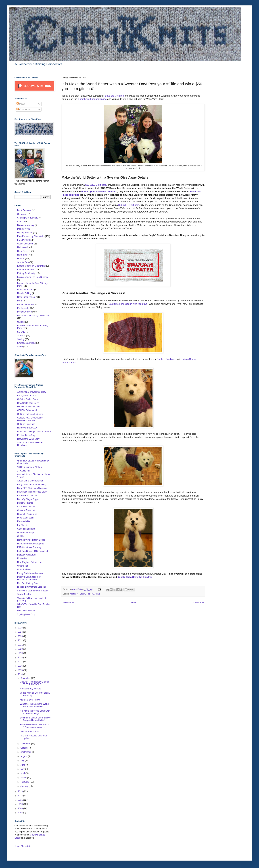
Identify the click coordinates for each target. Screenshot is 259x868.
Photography (23, 308)
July (23, 761)
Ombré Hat (23, 566)
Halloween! (23, 247)
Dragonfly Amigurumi (27, 514)
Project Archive (93, 594)
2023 (21, 636)
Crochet (21, 222)
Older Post (199, 603)
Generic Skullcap (25, 533)
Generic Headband (26, 529)
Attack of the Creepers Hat (30, 481)
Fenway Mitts (24, 521)
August (24, 756)
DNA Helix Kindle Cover (29, 407)
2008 (21, 813)
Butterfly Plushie (25, 503)
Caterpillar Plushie (26, 507)
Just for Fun (23, 262)
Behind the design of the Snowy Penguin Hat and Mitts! (35, 719)
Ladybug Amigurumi (27, 555)
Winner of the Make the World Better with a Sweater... (34, 705)
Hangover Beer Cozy (27, 428)
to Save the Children (105, 192)
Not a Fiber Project (26, 297)
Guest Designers (25, 244)
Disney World (24, 229)
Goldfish (21, 536)
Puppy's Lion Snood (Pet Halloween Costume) (29, 578)
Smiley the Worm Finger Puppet (33, 591)
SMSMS (21, 332)
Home (134, 603)
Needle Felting (24, 293)
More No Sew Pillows (30, 700)
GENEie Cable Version (28, 410)
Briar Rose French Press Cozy (32, 492)
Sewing (21, 339)
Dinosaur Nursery (26, 225)
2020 (21, 649)
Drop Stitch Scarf (25, 518)
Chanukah (22, 214)
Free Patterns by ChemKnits (31, 236)
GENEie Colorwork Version (30, 414)
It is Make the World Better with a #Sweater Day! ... (35, 712)
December (26, 678)
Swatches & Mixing (26, 343)
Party (20, 301)
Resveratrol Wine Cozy (28, 439)
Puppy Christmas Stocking (30, 573)
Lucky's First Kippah (30, 732)
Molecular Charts (25, 290)
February (25, 782)
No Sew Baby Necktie (30, 689)
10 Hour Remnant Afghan (29, 467)
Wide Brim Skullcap (27, 611)
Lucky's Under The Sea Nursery (33, 277)
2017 (21, 662)
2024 (21, 632)
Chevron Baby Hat (26, 510)
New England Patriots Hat (30, 562)
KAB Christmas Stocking (29, 547)
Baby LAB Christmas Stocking (32, 485)
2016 (21, 666)
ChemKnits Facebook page (92, 99)
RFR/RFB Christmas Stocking (32, 587)
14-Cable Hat (24, 471)
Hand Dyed (23, 251)
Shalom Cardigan (166, 359)
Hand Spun (23, 255)
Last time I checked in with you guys (128, 304)
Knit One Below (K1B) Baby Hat (33, 551)
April (23, 773)
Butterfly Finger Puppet (28, 499)
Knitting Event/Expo (27, 270)
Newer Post (68, 603)
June (23, 765)
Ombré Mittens (24, 569)
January (25, 786)
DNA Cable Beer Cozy (28, 403)
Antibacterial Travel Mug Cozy (32, 392)
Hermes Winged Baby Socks (31, 540)
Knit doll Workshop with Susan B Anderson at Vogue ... (35, 726)
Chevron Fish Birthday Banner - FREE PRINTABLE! (35, 683)
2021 (21, 645)
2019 (21, 653)
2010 (21, 804)
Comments (23, 109)
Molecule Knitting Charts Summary (34, 432)
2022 (21, 640)
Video (20, 347)
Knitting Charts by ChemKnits (31, 266)
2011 (21, 800)
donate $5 (87, 192)
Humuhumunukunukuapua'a (31, 544)
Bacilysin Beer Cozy (27, 396)
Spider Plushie (24, 594)
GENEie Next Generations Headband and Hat (30, 419)
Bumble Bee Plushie (27, 496)
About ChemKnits (23, 846)
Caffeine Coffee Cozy (28, 399)
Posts (21, 104)
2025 (21, 628)
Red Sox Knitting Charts (29, 583)
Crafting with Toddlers (28, 218)
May (23, 769)
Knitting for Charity (78, 594)
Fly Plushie (23, 525)
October (25, 748)
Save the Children (114, 96)
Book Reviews (24, 210)
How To (21, 259)
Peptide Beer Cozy (26, 435)
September (26, 752)
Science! (21, 336)
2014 (21, 674)
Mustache (22, 558)
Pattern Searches (26, 305)
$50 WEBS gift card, (96, 185)
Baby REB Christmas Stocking (32, 488)
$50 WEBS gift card (129, 205)
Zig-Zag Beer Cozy (26, 614)
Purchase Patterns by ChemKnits (33, 316)
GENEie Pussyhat (26, 424)
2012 (21, 796)
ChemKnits (77, 589)
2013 (21, 791)
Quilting (21, 322)
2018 (21, 657)
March (24, 778)
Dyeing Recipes (25, 233)
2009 (21, 808)
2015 (21, 670)
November (26, 744)
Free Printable (24, 240)
